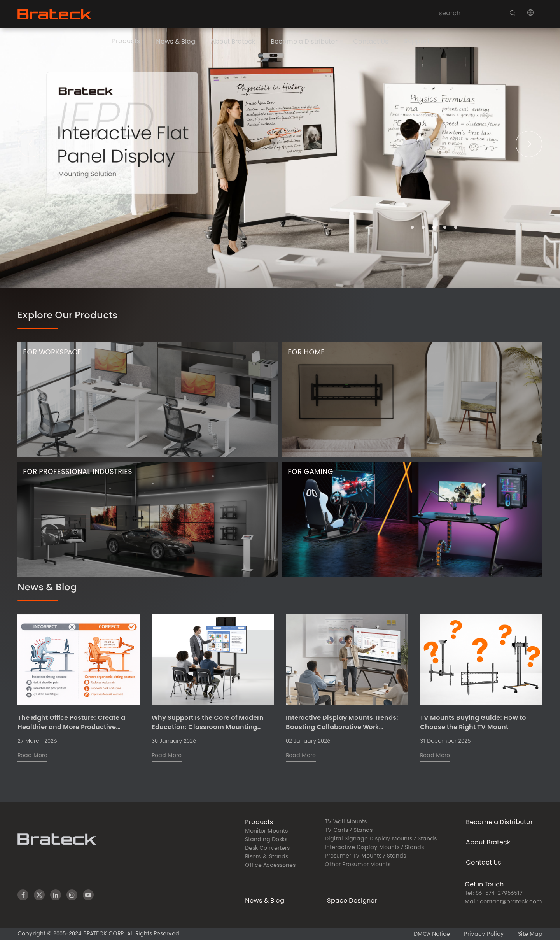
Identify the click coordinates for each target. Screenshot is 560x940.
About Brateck (233, 42)
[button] (530, 12)
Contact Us (371, 42)
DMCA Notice (432, 935)
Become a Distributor (304, 42)
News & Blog (176, 42)
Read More (32, 756)
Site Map (530, 935)
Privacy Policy (484, 935)
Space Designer (352, 901)
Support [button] (417, 42)
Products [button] (126, 42)
